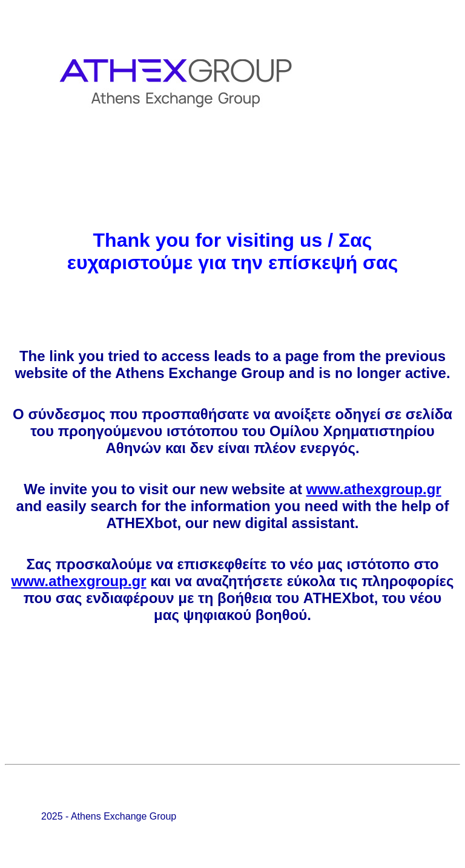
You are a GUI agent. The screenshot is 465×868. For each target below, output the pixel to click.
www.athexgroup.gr (374, 489)
